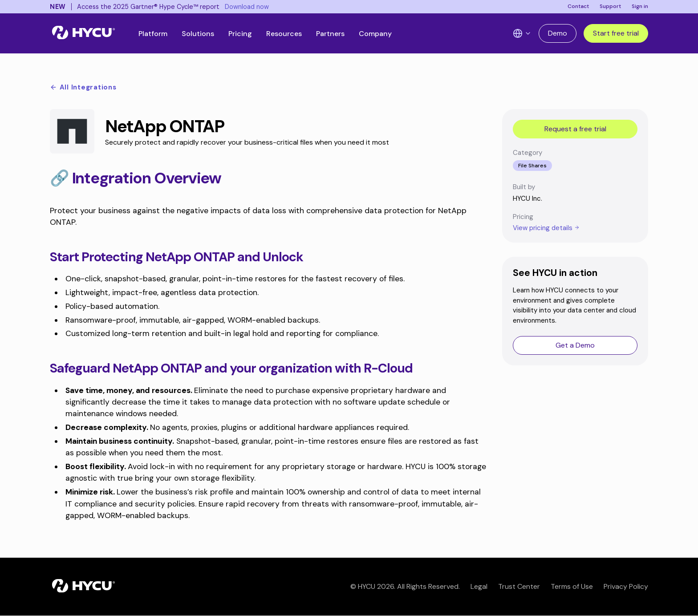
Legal (479, 586)
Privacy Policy (626, 586)
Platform (153, 34)
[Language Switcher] (522, 33)
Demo (558, 33)
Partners (330, 34)
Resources (284, 34)
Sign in (640, 6)
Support (610, 6)
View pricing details (546, 228)
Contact (578, 6)
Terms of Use (572, 586)
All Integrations (83, 87)
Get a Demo (575, 345)
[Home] (83, 33)
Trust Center (519, 586)
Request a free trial (575, 129)
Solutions (198, 34)
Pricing (240, 34)
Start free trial (616, 33)
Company (375, 34)
